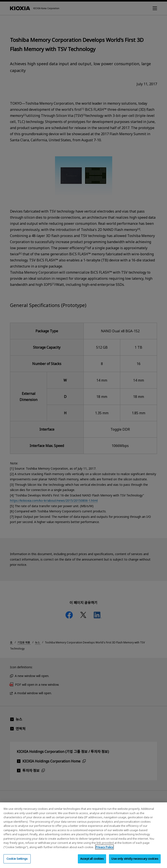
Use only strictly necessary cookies (135, 862)
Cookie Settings (17, 862)
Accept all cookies (92, 862)
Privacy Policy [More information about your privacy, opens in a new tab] (104, 850)
